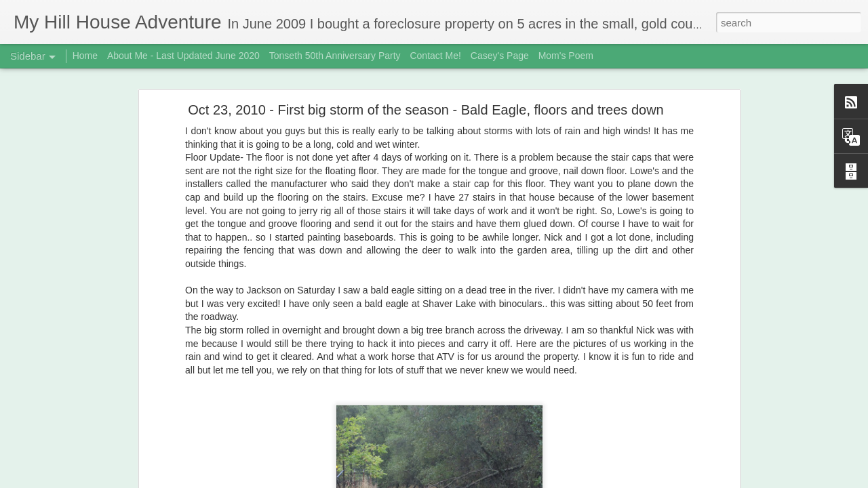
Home (85, 56)
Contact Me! (435, 56)
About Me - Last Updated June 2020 (183, 56)
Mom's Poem (566, 56)
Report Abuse (516, 481)
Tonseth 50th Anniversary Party (335, 56)
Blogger (477, 481)
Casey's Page (500, 56)
